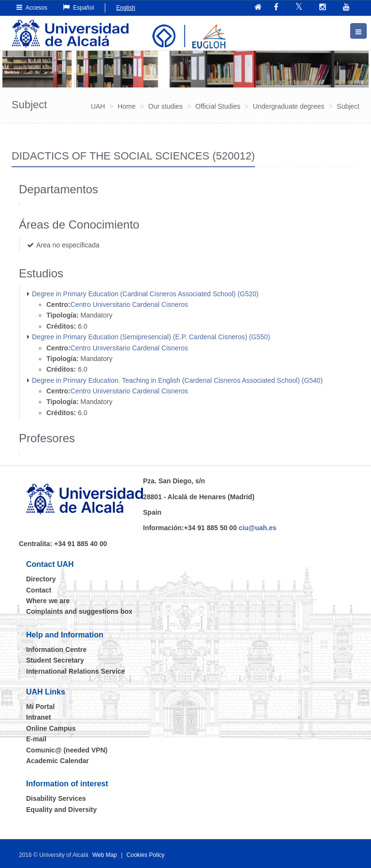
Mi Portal (40, 707)
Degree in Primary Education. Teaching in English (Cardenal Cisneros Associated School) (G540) (177, 380)
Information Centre (56, 650)
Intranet (38, 717)
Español (78, 7)
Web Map (105, 855)
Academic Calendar (57, 761)
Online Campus (51, 728)
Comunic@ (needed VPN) (67, 750)
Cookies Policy (146, 855)
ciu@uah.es (257, 528)
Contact (39, 590)
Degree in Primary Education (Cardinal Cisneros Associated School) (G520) (145, 294)
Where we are (48, 601)
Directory (41, 579)
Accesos (32, 7)
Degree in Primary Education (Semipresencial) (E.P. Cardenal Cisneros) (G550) (151, 337)
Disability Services (56, 798)
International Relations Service (76, 671)
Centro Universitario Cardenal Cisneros (129, 304)
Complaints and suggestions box (79, 611)
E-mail (36, 739)
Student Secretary (55, 660)
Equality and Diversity (61, 810)
